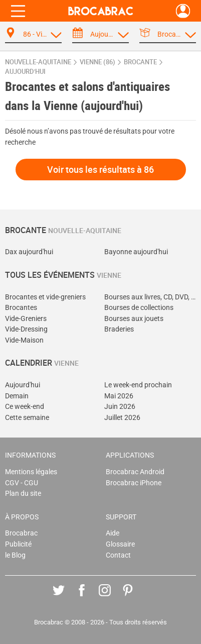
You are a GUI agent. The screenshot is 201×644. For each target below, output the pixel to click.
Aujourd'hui (23, 385)
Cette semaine (27, 418)
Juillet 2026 (122, 418)
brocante (140, 62)
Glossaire (120, 544)
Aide (113, 533)
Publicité (18, 544)
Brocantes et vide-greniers (45, 297)
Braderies (119, 329)
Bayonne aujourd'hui (136, 252)
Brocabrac (21, 533)
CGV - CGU (22, 483)
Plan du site (23, 494)
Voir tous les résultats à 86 (100, 169)
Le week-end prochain (138, 385)
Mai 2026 (119, 396)
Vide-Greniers (26, 319)
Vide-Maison (24, 340)
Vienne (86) (97, 62)
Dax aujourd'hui (29, 252)
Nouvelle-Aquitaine (38, 62)
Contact (118, 555)
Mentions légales (31, 472)
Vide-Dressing (26, 329)
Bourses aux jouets (134, 319)
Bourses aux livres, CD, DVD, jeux (150, 297)
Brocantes (21, 308)
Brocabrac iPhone (134, 483)
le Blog (15, 555)
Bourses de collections (139, 308)
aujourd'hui (25, 72)
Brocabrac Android (135, 472)
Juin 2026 (120, 407)
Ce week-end (25, 407)
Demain (17, 396)
